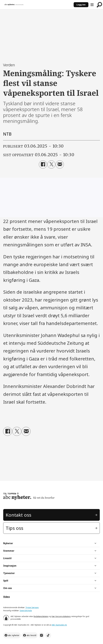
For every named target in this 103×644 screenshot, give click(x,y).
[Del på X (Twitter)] (51, 164)
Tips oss (14, 528)
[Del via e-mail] (60, 164)
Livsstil (7, 558)
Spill (6, 581)
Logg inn (81, 5)
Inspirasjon (10, 566)
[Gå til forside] (37, 5)
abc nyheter (14, 635)
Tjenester (9, 573)
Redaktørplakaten (41, 616)
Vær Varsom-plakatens (61, 616)
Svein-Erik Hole (26, 611)
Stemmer (9, 551)
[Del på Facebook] (43, 164)
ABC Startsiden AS (59, 625)
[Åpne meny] (92, 5)
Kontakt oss (18, 515)
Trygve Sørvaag (32, 607)
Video (7, 597)
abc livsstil (31, 635)
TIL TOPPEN (10, 494)
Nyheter (8, 543)
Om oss (8, 588)
